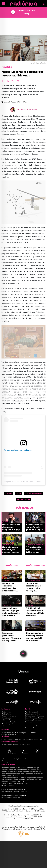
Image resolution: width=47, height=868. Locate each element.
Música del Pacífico (34, 580)
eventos (30, 605)
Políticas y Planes (7, 720)
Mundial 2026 (8, 545)
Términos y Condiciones (33, 728)
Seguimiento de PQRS (16, 782)
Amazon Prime (8, 630)
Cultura (8, 67)
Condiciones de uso (8, 761)
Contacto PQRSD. (12, 776)
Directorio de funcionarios (34, 724)
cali (19, 493)
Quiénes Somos (7, 712)
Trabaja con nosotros (33, 714)
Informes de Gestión (9, 722)
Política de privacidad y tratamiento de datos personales (22, 759)
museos (9, 493)
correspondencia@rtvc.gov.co (12, 774)
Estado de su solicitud (33, 726)
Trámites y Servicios (32, 722)
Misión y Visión (6, 714)
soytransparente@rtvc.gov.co (12, 798)
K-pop (6, 522)
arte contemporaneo (34, 493)
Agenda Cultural (24, 499)
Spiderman (7, 605)
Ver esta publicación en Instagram (18, 450)
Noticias (7, 580)
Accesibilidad (6, 763)
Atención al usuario (32, 712)
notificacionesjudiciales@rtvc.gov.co (14, 792)
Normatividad (6, 718)
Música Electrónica (34, 630)
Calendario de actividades (34, 716)
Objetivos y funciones (9, 716)
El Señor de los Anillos (36, 545)
